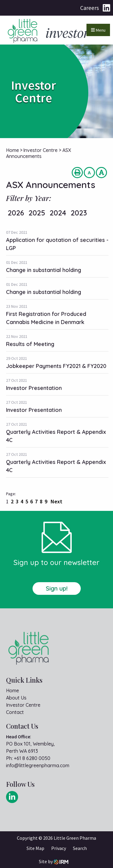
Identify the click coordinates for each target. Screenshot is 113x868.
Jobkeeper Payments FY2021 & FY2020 (56, 366)
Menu (98, 30)
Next (56, 501)
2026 (16, 213)
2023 (79, 213)
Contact (15, 712)
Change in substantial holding (44, 270)
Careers (89, 8)
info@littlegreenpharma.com (38, 765)
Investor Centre (23, 705)
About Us (16, 698)
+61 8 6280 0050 (32, 758)
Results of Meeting (30, 344)
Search (80, 848)
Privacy (59, 848)
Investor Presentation (34, 388)
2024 (58, 213)
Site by (54, 862)
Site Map (35, 848)
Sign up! (57, 588)
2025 (37, 213)
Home (13, 690)
